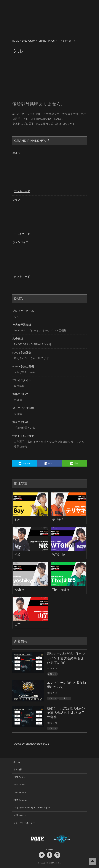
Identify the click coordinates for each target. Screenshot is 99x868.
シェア (50, 464)
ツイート (25, 464)
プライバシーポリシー (24, 823)
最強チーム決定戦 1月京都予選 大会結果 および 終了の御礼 (66, 713)
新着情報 (18, 770)
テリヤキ (58, 520)
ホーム (17, 762)
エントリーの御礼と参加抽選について (66, 685)
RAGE (31, 839)
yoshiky (20, 590)
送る (74, 464)
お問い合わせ (20, 815)
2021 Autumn (20, 792)
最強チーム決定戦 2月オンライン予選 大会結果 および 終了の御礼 (66, 658)
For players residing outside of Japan (32, 808)
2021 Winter (19, 785)
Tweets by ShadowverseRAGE (31, 744)
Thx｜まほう (61, 590)
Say (17, 520)
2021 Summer (20, 800)
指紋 (18, 555)
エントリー (65, 698)
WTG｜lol (59, 555)
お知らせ (52, 674)
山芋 (18, 624)
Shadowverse (68, 839)
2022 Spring (19, 777)
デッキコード (22, 191)
